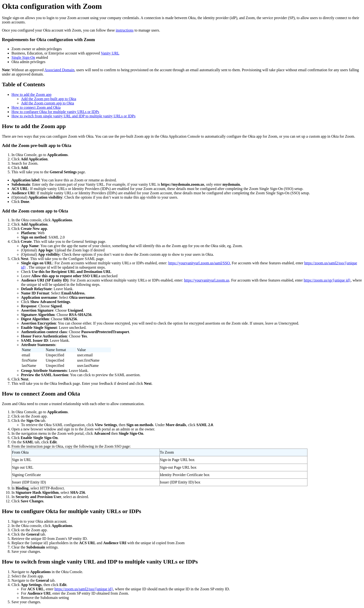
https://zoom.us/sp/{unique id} (327, 280)
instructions (125, 30)
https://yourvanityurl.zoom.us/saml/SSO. (200, 263)
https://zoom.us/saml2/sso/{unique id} (84, 589)
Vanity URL (110, 53)
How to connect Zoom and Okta (36, 107)
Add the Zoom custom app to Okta (47, 103)
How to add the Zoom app (32, 95)
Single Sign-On (23, 57)
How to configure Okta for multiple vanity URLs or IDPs (55, 112)
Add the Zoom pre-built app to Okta (49, 99)
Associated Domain (59, 70)
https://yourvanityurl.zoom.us (207, 280)
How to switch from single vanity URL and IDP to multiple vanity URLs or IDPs (74, 116)
